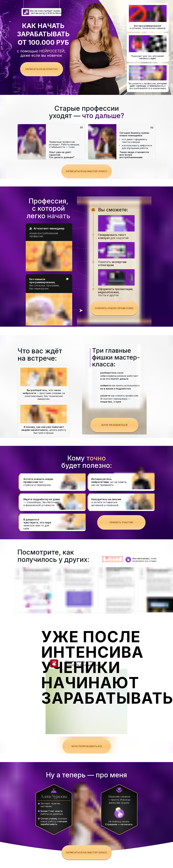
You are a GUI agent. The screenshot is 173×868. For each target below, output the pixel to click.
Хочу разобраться (114, 425)
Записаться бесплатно (41, 69)
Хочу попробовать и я (86, 746)
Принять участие (121, 522)
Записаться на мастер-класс (86, 171)
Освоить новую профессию (114, 308)
